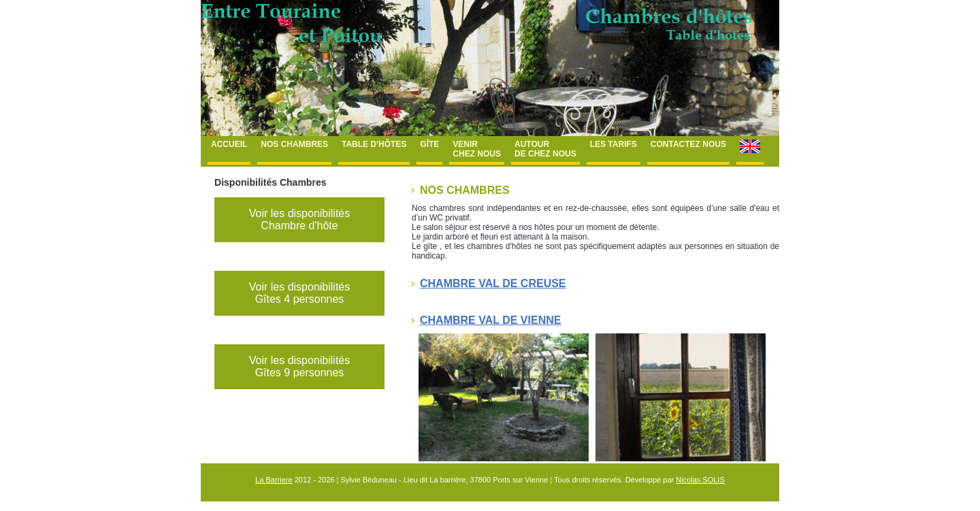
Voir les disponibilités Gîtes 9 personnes (300, 366)
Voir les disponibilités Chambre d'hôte (300, 219)
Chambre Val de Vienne (490, 320)
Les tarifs (614, 144)
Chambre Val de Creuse (493, 283)
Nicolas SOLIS (700, 480)
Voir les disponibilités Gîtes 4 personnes (300, 293)
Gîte (429, 144)
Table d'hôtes (374, 144)
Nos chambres (294, 144)
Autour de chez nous (545, 149)
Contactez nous (688, 144)
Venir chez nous (477, 149)
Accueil (229, 144)
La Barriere (274, 480)
